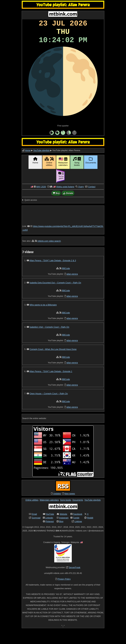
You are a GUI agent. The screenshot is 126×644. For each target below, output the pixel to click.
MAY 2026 (41, 200)
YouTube (50, 528)
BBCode (66, 282)
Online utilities (32, 514)
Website (63, 528)
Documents (78, 514)
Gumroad (36, 531)
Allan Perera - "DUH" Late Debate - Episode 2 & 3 (53, 274)
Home (28, 164)
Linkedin (49, 531)
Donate (68, 207)
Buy (56, 207)
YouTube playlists (41, 164)
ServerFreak (75, 581)
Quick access (31, 214)
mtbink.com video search (49, 255)
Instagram (64, 531)
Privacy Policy (64, 593)
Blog (61, 535)
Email (34, 528)
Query (81, 200)
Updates (57, 507)
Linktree (78, 535)
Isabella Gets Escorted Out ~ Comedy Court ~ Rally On (55, 296)
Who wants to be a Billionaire (43, 319)
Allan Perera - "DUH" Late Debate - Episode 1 (51, 385)
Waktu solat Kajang (65, 200)
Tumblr (76, 531)
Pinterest (50, 535)
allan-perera (72, 288)
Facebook (78, 528)
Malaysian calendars (49, 514)
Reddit (90, 531)
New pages (70, 507)
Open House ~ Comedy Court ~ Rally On (49, 407)
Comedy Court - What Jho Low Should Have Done (53, 363)
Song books (66, 514)
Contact (92, 200)
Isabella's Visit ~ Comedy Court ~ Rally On (49, 341)
